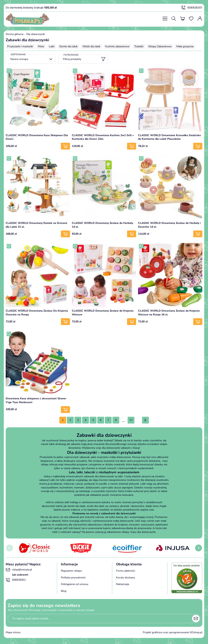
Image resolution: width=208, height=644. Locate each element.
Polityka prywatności (73, 578)
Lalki (52, 46)
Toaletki (139, 46)
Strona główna (15, 34)
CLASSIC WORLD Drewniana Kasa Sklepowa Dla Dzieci (37, 137)
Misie (41, 46)
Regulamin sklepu (71, 571)
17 (131, 420)
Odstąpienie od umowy (75, 584)
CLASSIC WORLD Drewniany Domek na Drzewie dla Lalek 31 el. (36, 225)
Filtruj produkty (84, 59)
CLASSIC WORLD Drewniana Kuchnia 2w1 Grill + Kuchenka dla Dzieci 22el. (103, 137)
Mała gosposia (185, 46)
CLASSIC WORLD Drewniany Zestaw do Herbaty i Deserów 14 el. (169, 225)
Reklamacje (123, 584)
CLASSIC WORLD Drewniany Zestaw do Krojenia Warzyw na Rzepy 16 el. (169, 313)
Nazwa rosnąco (19, 59)
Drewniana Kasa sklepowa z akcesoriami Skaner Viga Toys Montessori (36, 400)
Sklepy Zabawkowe (160, 46)
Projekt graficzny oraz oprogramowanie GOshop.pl (173, 632)
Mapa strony (13, 632)
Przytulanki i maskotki (20, 46)
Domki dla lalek (68, 46)
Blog (64, 591)
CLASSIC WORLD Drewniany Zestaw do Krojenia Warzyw (103, 313)
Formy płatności (126, 571)
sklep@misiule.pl (19, 570)
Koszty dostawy (126, 578)
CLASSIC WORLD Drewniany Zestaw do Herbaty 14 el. (102, 225)
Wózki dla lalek (91, 46)
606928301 (192, 8)
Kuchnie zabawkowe (117, 46)
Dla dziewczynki (36, 34)
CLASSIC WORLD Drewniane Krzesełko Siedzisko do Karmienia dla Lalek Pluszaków (169, 137)
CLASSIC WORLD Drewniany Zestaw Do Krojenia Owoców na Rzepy (37, 313)
